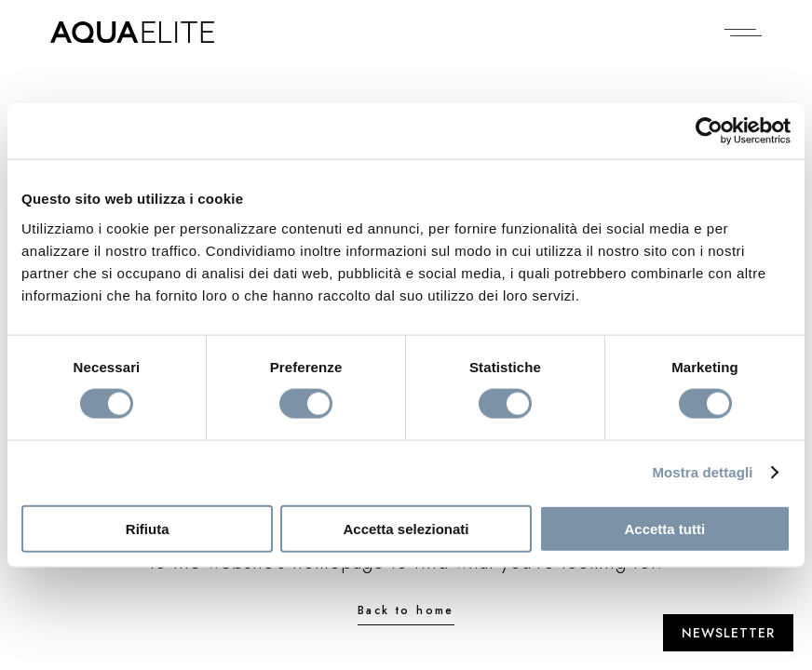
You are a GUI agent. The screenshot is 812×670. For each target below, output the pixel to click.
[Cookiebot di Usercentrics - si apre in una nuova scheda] (709, 131)
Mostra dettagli (702, 472)
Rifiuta (148, 528)
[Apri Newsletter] (728, 633)
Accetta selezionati (406, 528)
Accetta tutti (664, 528)
